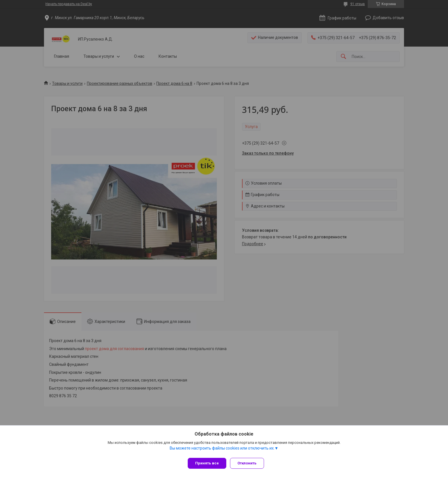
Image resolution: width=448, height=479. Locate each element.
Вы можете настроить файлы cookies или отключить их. (222, 450)
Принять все (207, 463)
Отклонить (249, 463)
